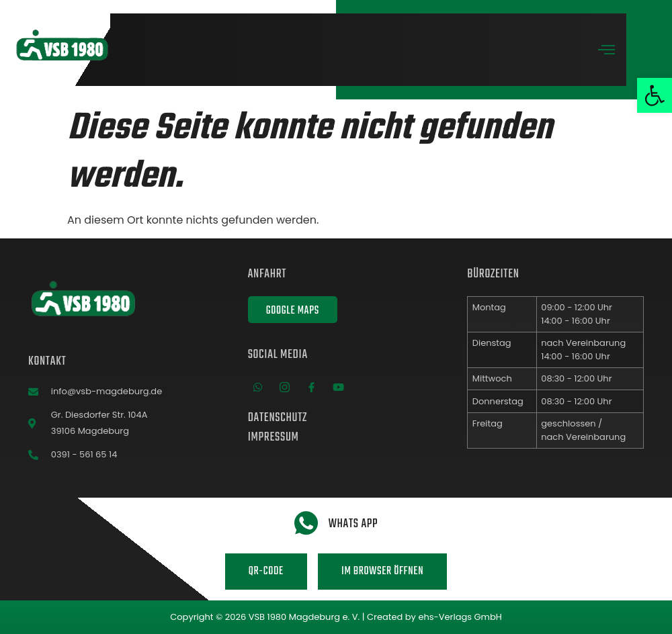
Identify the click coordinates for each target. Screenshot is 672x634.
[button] (655, 95)
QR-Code (266, 572)
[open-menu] (607, 51)
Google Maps (293, 311)
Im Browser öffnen (382, 572)
